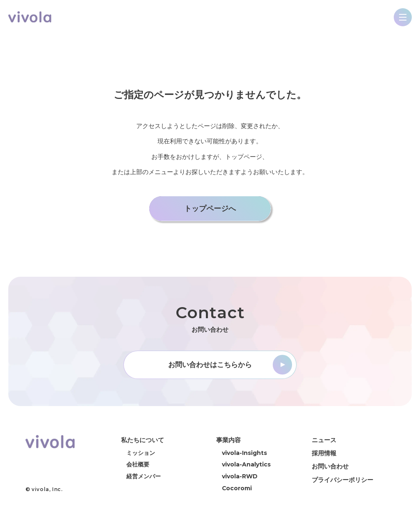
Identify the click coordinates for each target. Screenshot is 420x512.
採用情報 (324, 453)
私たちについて (143, 440)
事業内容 (228, 440)
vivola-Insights (244, 453)
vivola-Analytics (246, 465)
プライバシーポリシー (342, 480)
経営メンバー (144, 477)
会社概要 (138, 465)
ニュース (324, 440)
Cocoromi (237, 489)
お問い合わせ (330, 467)
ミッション (141, 453)
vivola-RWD (240, 477)
